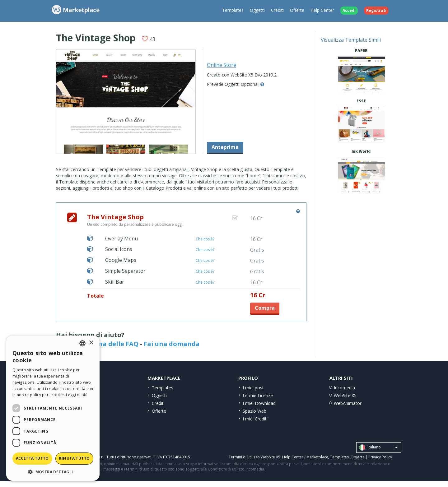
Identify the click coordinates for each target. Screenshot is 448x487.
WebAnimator (348, 403)
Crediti (277, 10)
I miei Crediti (255, 419)
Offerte (297, 10)
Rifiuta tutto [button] (74, 458)
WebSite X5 (345, 395)
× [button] (91, 343)
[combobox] (82, 343)
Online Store (222, 65)
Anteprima (225, 147)
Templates (233, 10)
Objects (357, 457)
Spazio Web (254, 411)
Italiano (378, 448)
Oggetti (257, 10)
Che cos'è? (205, 239)
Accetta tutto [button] (32, 458)
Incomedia (344, 388)
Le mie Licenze (258, 395)
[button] (53, 472)
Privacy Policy (380, 457)
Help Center (322, 10)
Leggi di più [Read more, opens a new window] (77, 395)
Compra (265, 308)
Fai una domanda (172, 344)
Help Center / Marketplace (305, 457)
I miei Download (259, 403)
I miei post (253, 388)
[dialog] (53, 408)
